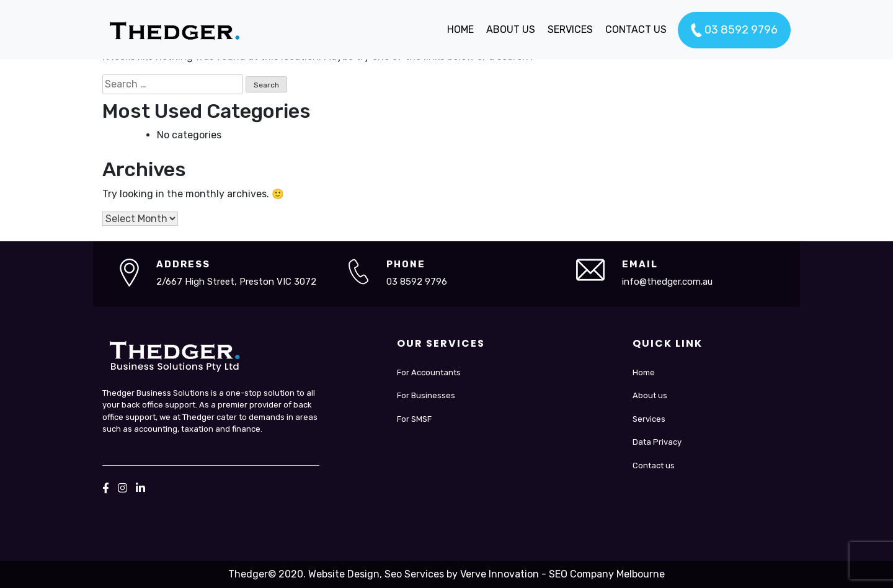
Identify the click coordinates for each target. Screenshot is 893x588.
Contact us (654, 465)
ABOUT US (511, 29)
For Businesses (426, 395)
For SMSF (414, 419)
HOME (460, 29)
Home (644, 372)
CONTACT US (636, 29)
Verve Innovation (500, 574)
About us (650, 395)
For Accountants (429, 372)
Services (649, 419)
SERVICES (570, 29)
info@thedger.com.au (667, 282)
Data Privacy (657, 442)
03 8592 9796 (734, 30)
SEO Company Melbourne (607, 574)
